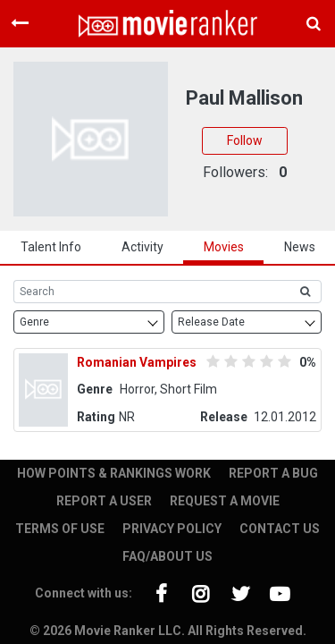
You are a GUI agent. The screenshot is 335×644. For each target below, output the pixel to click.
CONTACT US (280, 529)
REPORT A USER (104, 501)
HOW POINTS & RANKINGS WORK (114, 473)
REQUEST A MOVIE (225, 501)
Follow (245, 140)
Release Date (211, 322)
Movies (224, 247)
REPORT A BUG (273, 473)
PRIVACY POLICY (172, 529)
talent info (51, 247)
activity (142, 247)
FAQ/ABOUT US (167, 556)
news (300, 247)
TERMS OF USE (60, 529)
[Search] (151, 292)
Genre (34, 322)
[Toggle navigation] (20, 23)
